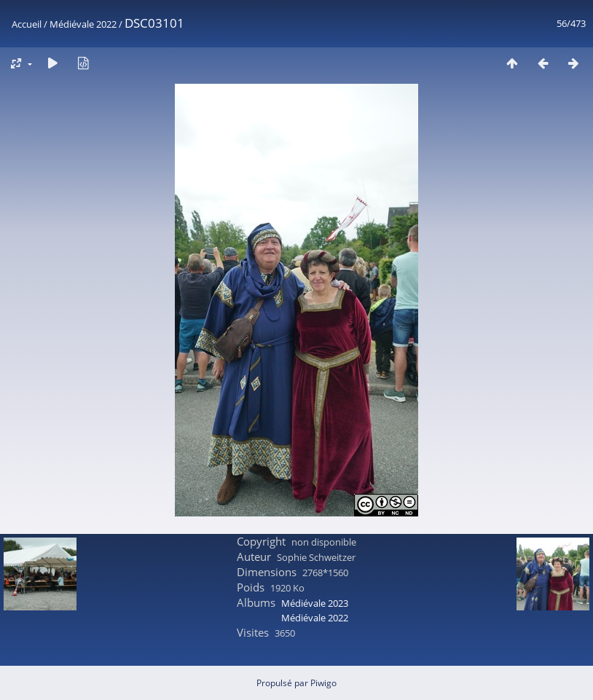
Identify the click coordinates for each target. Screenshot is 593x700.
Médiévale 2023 (315, 603)
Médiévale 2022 (83, 24)
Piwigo (323, 683)
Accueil (27, 24)
